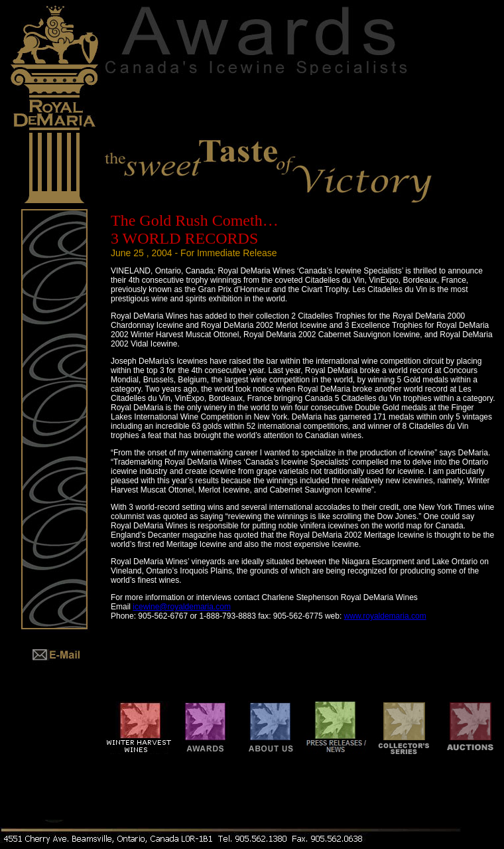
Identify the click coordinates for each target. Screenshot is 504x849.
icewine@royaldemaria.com (182, 607)
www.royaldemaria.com (385, 616)
